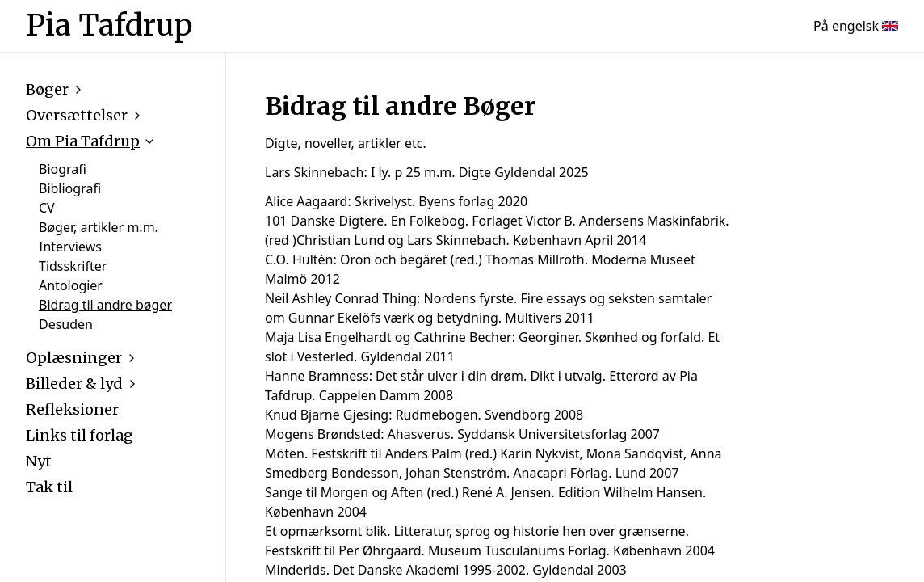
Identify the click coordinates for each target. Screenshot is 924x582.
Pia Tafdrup (109, 26)
